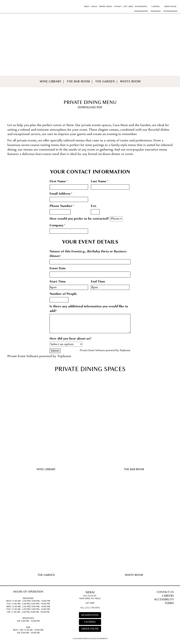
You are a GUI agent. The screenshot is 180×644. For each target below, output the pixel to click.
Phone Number (62, 206)
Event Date (58, 268)
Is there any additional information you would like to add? (89, 309)
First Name (59, 181)
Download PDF (90, 107)
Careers (168, 596)
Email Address (61, 194)
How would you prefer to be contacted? (79, 219)
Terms (169, 603)
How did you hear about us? (70, 339)
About (87, 7)
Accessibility (164, 599)
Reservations (141, 7)
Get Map (90, 603)
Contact (118, 7)
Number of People (63, 294)
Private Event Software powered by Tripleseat (105, 350)
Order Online (170, 7)
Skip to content (13, 2)
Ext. (94, 206)
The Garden (105, 82)
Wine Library (51, 82)
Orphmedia (103, 639)
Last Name (99, 181)
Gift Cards (128, 7)
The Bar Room (78, 82)
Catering (156, 7)
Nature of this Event (88, 254)
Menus (94, 7)
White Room (130, 82)
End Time (98, 281)
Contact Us (165, 592)
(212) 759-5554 (92, 608)
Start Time (58, 281)
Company (57, 225)
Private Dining (106, 7)
